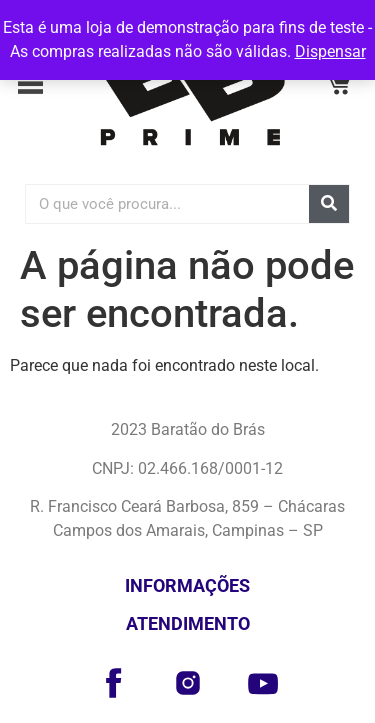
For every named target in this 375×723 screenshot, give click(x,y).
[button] (37, 87)
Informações (187, 585)
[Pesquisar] (329, 204)
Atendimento (188, 623)
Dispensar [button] (330, 51)
